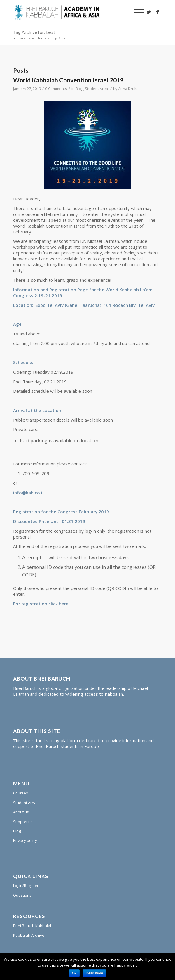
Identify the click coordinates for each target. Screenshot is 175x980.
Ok (74, 973)
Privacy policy (25, 840)
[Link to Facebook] (157, 12)
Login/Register (26, 886)
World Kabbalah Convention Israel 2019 (68, 80)
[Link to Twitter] (149, 12)
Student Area (96, 89)
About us (21, 812)
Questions (22, 895)
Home (42, 38)
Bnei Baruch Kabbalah (33, 926)
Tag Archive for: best (34, 32)
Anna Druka (128, 89)
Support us (23, 822)
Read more (94, 973)
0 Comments (56, 89)
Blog (54, 38)
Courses (21, 793)
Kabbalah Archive (29, 935)
